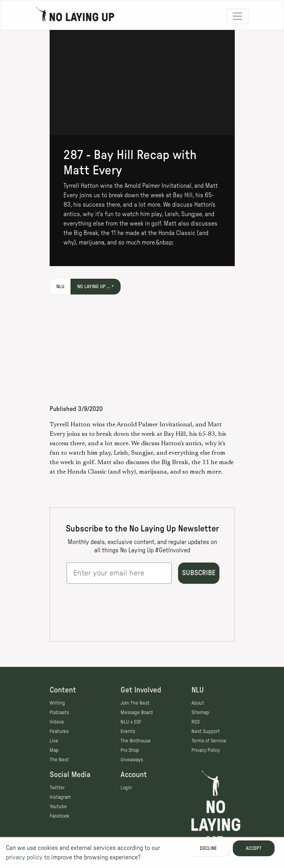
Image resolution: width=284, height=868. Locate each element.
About (198, 703)
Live (54, 741)
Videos (57, 722)
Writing (57, 703)
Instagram (60, 797)
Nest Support (206, 731)
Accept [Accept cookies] (254, 848)
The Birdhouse (136, 741)
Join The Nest (135, 703)
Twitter (57, 788)
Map (54, 750)
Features (59, 731)
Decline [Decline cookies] (208, 848)
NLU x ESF (131, 722)
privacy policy (24, 857)
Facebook (59, 816)
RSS (196, 722)
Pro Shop (130, 750)
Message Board (137, 713)
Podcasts (59, 713)
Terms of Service (209, 741)
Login (126, 788)
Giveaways (132, 760)
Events (128, 731)
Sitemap (200, 713)
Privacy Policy (206, 750)
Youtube (58, 807)
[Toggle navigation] (238, 16)
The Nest (59, 760)
